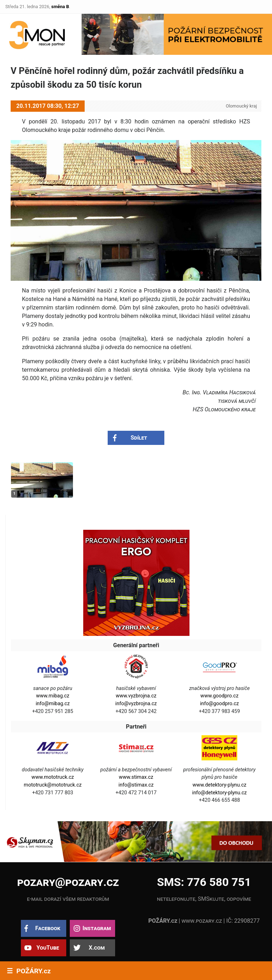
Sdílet (139, 438)
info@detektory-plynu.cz (219, 793)
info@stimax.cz (136, 785)
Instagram (97, 928)
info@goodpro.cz (220, 704)
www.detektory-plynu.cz (220, 785)
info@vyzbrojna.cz (136, 704)
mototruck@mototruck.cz (53, 785)
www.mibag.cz (53, 696)
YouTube (48, 948)
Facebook (48, 928)
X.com (97, 948)
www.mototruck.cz (53, 777)
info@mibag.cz (53, 704)
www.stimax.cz (136, 777)
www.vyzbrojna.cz (136, 696)
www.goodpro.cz (219, 696)
